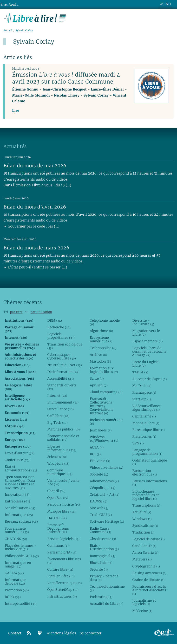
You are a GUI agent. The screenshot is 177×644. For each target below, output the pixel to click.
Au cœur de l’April (149, 379)
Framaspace (144, 392)
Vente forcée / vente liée (63, 482)
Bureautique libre (148, 430)
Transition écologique (65, 346)
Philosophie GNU (22, 556)
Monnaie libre (146, 423)
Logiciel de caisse (148, 539)
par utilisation (41, 312)
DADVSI (99, 501)
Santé (97, 378)
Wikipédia (58, 463)
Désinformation (63, 372)
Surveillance (60, 409)
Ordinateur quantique (150, 462)
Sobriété (99, 474)
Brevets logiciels (63, 539)
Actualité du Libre (107, 604)
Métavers (142, 559)
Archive (98, 355)
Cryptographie (146, 566)
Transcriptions (146, 505)
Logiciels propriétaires (61, 336)
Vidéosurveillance (107, 468)
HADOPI (57, 518)
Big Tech (57, 423)
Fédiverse (100, 461)
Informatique (19, 515)
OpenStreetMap (63, 590)
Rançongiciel (103, 556)
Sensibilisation (20, 508)
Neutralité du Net (64, 365)
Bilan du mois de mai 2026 (35, 166)
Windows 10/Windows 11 (104, 439)
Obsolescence (103, 539)
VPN (138, 443)
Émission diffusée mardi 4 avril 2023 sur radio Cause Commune (66, 78)
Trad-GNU (101, 515)
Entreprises (17, 501)
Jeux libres (101, 430)
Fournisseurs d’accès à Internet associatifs (149, 590)
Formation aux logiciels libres (104, 370)
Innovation (17, 494)
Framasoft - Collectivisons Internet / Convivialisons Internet (102, 406)
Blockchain (101, 563)
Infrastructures (62, 596)
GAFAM (14, 573)
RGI (95, 454)
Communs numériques (60, 472)
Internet (57, 396)
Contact (15, 633)
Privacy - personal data (105, 578)
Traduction (143, 532)
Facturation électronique (144, 472)
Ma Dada (142, 386)
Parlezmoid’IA (62, 552)
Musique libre (61, 511)
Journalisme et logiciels (144, 602)
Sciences (57, 457)
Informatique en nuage (18, 564)
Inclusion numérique (107, 422)
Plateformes (144, 436)
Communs (58, 546)
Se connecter (91, 633)
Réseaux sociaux (21, 521)
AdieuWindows (104, 481)
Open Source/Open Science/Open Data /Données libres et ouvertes (20, 482)
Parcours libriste (63, 504)
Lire (16, 111)
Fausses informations (149, 483)
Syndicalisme (145, 526)
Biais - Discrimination (104, 547)
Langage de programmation (147, 452)
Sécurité (99, 569)
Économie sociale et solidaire (63, 438)
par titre (16, 312)
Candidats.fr (144, 546)
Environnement (63, 402)
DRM (55, 320)
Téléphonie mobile (105, 322)
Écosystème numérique (101, 339)
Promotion (17, 590)
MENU (165, 4)
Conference (17, 460)
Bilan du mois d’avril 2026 (35, 207)
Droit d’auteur (20, 453)
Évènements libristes (64, 561)
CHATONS (16, 539)
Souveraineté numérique (17, 530)
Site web (99, 508)
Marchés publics (63, 429)
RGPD (13, 597)
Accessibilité (60, 378)
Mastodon (100, 361)
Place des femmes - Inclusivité (21, 547)
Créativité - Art (105, 494)
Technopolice (103, 348)
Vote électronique (64, 583)
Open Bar (58, 498)
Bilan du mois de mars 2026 (36, 248)
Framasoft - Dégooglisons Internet (58, 528)
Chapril (56, 491)
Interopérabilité (21, 604)
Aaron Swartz (145, 553)
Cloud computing (106, 392)
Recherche (59, 327)
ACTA (97, 447)
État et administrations (21, 468)
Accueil (8, 30)
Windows (142, 519)
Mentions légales (62, 633)
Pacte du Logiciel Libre (146, 364)
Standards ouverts (62, 387)
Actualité (142, 512)
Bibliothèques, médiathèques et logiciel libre (145, 495)
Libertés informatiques (62, 448)
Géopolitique (103, 488)
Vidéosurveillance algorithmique (146, 408)
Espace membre (147, 341)
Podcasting (101, 597)
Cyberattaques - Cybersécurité (62, 356)
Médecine (142, 611)
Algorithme (102, 331)
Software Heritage (107, 521)
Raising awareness (149, 573)
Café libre (58, 416)
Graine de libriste (148, 580)
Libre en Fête (61, 576)
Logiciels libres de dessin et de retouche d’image (149, 351)
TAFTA (140, 372)
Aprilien (99, 385)
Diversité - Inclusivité (143, 322)
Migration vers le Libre (146, 333)
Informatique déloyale (16, 582)
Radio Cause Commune (101, 530)
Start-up (141, 399)
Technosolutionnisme (107, 588)
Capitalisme (144, 416)
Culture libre (60, 569)
